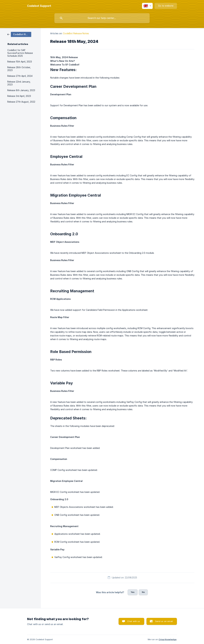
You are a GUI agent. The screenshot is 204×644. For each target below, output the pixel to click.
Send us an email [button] (164, 621)
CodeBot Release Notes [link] (76, 33)
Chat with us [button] (134, 621)
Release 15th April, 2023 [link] (20, 62)
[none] (39, 6)
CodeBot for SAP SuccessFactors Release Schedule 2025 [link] (20, 53)
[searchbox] (102, 18)
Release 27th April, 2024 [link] (20, 76)
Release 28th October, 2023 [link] (19, 69)
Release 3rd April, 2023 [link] (19, 96)
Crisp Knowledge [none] (168, 639)
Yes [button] (133, 592)
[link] (19, 34)
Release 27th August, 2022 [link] (21, 102)
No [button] (143, 592)
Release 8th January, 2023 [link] (21, 90)
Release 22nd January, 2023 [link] (19, 83)
